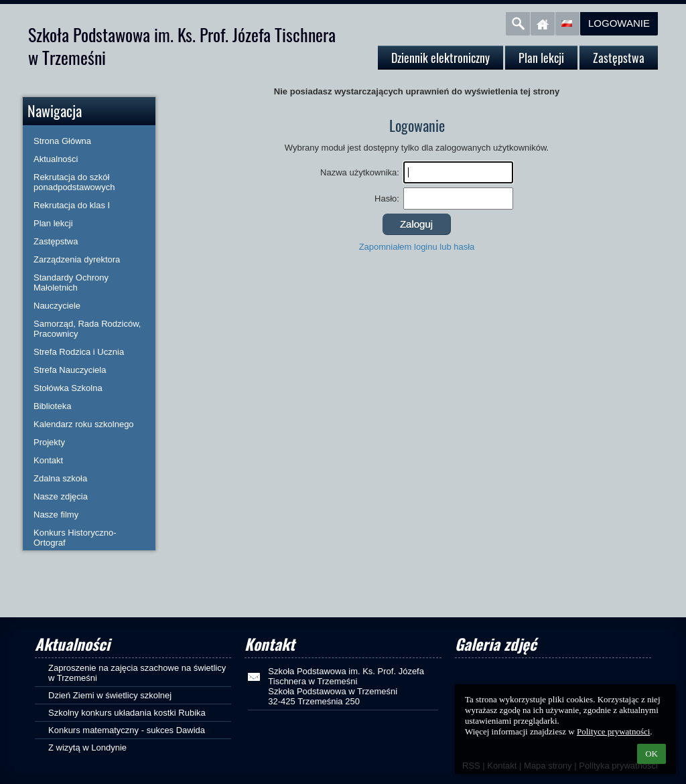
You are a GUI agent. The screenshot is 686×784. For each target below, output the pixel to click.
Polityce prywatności (613, 731)
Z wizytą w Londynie (87, 748)
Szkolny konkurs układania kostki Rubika (127, 713)
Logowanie (619, 23)
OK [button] (651, 754)
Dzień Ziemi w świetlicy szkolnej (110, 695)
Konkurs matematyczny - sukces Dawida (127, 730)
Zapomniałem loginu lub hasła (417, 247)
